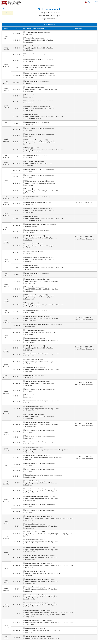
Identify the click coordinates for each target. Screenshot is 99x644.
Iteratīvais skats (8, 13)
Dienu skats (6, 9)
